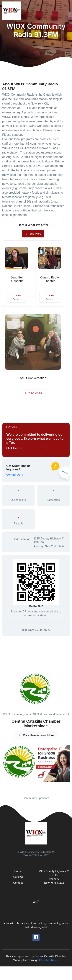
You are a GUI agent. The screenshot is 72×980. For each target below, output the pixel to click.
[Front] (12, 11)
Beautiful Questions (17, 279)
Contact (18, 883)
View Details (17, 297)
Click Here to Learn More (36, 735)
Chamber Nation (49, 960)
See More (33, 234)
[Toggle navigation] (66, 11)
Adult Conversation (33, 378)
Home (18, 871)
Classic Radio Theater (50, 279)
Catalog (18, 877)
